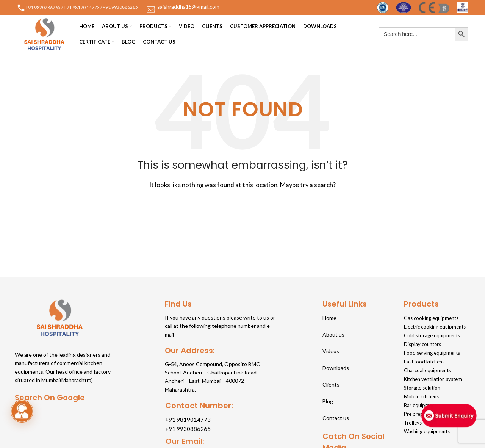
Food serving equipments (432, 353)
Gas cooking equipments (431, 318)
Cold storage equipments (432, 335)
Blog (328, 401)
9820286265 (47, 7)
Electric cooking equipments (435, 327)
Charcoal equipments (427, 370)
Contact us (336, 418)
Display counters (422, 344)
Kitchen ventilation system (433, 379)
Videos (331, 351)
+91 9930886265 (121, 7)
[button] (22, 411)
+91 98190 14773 (82, 7)
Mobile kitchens (421, 396)
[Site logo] (383, 7)
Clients (331, 385)
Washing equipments (427, 431)
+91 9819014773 (188, 420)
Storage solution (422, 388)
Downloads (336, 368)
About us (333, 334)
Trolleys (413, 423)
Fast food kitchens (424, 362)
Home (329, 318)
